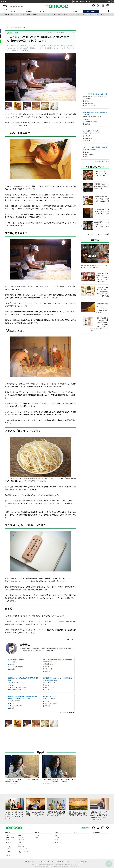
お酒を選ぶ (28, 11)
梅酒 (59, 14)
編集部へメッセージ (35, 862)
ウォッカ (75, 14)
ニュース (60, 11)
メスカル (8, 851)
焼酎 (12, 14)
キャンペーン (58, 840)
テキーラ (82, 14)
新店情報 (57, 838)
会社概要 (66, 862)
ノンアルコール (91, 14)
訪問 (37, 838)
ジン (68, 14)
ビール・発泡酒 (20, 14)
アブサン (8, 855)
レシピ (75, 11)
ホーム (13, 11)
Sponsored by (63, 713)
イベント (57, 842)
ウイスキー (36, 14)
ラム (64, 14)
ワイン (28, 14)
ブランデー (44, 14)
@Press (86, 862)
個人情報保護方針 (59, 862)
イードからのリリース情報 (76, 862)
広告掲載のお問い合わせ (47, 862)
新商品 (57, 835)
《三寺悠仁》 (71, 639)
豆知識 (40, 753)
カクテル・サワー (102, 14)
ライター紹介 (96, 833)
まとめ (37, 835)
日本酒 (7, 14)
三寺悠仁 (25, 645)
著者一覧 (27, 862)
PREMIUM (91, 11)
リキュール (52, 14)
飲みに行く (44, 11)
